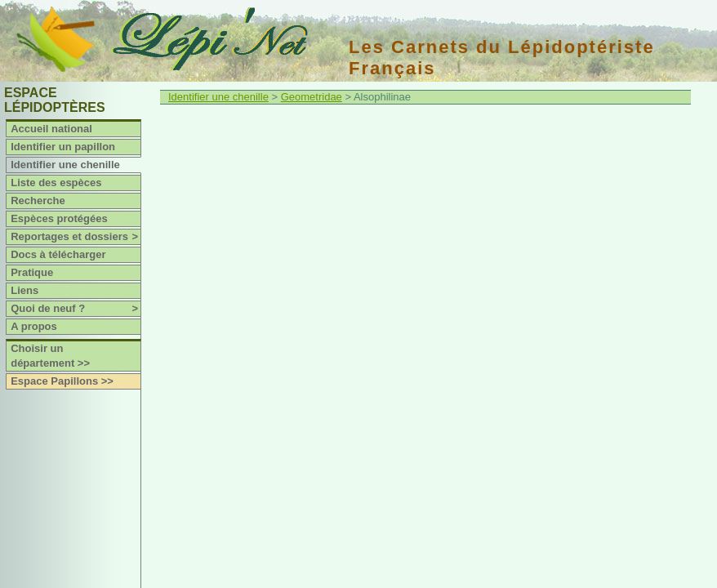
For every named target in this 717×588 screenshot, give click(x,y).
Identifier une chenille (65, 165)
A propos (34, 326)
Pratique (32, 272)
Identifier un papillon (63, 147)
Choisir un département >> (50, 356)
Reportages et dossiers (76, 237)
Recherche (38, 200)
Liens (24, 290)
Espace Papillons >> (62, 381)
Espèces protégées (59, 218)
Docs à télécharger (58, 254)
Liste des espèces (56, 183)
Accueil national (51, 129)
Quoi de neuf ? (76, 309)
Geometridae (312, 97)
